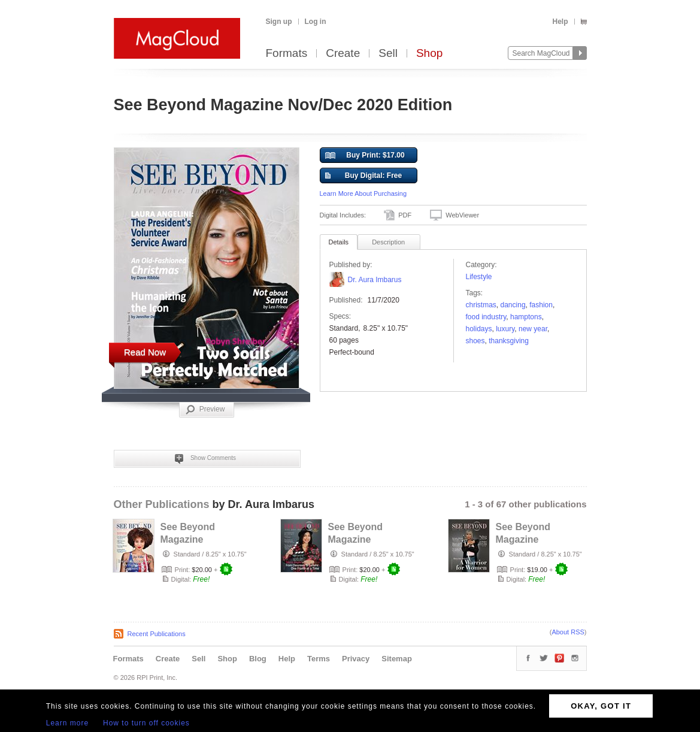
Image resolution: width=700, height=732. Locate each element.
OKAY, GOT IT (601, 706)
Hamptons (526, 317)
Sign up (279, 22)
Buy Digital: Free (364, 176)
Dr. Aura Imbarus (375, 280)
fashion (541, 305)
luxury (505, 329)
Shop (429, 54)
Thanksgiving (509, 341)
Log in (316, 22)
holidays (479, 329)
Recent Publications (157, 634)
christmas (481, 305)
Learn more (67, 723)
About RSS (568, 632)
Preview (205, 410)
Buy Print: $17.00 (365, 156)
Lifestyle (479, 277)
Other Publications (162, 504)
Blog (258, 659)
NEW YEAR (533, 329)
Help (560, 22)
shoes (475, 341)
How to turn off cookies (146, 723)
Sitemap (397, 659)
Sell (388, 54)
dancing (513, 305)
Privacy (356, 659)
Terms (319, 659)
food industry (486, 317)
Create (343, 54)
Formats (287, 54)
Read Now (145, 352)
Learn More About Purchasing (363, 193)
